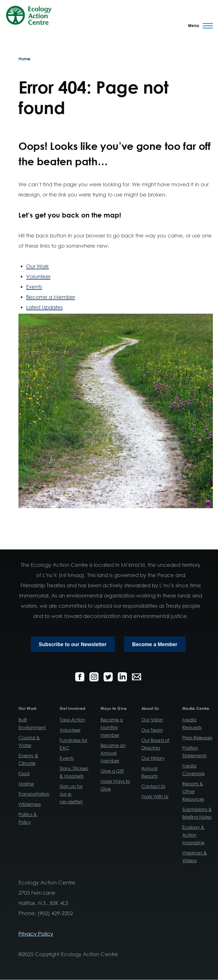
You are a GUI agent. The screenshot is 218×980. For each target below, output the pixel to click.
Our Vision (152, 720)
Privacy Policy (36, 934)
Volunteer (38, 276)
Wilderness (30, 804)
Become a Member (51, 297)
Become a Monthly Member (112, 727)
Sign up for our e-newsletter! (71, 794)
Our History (153, 758)
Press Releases (197, 738)
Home (24, 59)
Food (24, 774)
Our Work (37, 266)
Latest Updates (44, 307)
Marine (26, 784)
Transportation (34, 794)
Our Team (152, 730)
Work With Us (155, 797)
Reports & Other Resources (193, 791)
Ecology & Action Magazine (193, 835)
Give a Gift (112, 771)
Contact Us (153, 786)
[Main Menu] (199, 26)
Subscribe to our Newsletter (73, 644)
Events (34, 287)
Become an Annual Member (113, 753)
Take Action (72, 720)
